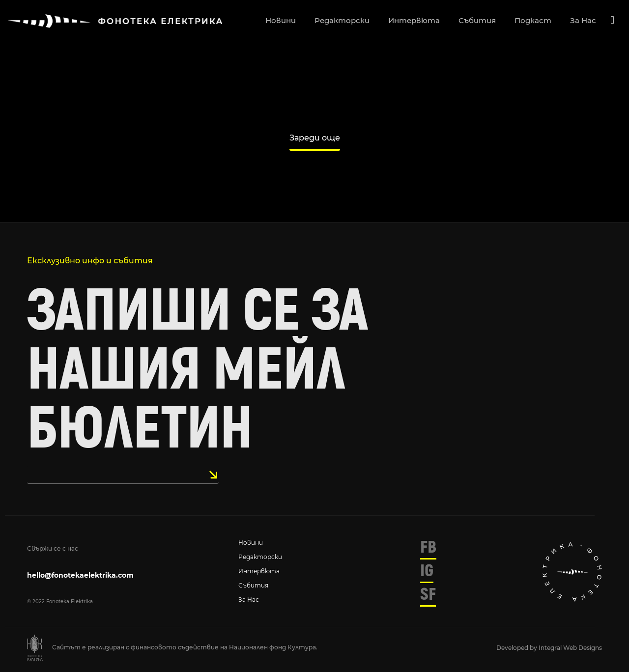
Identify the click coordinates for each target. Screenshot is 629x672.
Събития (253, 585)
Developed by (517, 648)
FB (428, 547)
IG (427, 571)
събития (477, 20)
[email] (123, 475)
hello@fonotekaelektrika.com (80, 575)
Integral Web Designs (570, 648)
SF (428, 594)
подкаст (533, 20)
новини (281, 20)
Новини (251, 543)
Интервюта (259, 571)
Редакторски (260, 557)
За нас (249, 600)
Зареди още (315, 138)
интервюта (414, 20)
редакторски (342, 20)
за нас (583, 20)
